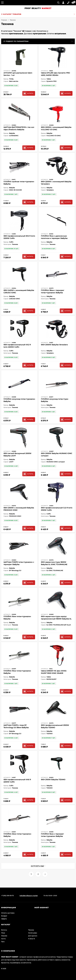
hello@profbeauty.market (29, 896)
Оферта (4, 919)
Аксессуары (33, 933)
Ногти (3, 939)
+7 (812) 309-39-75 (7, 896)
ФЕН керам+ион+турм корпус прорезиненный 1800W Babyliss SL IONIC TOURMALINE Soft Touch (56, 619)
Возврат (4, 916)
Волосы (4, 930)
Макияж (4, 936)
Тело (3, 942)
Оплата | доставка (8, 913)
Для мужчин (33, 936)
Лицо (3, 933)
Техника (31, 930)
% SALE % (32, 939)
